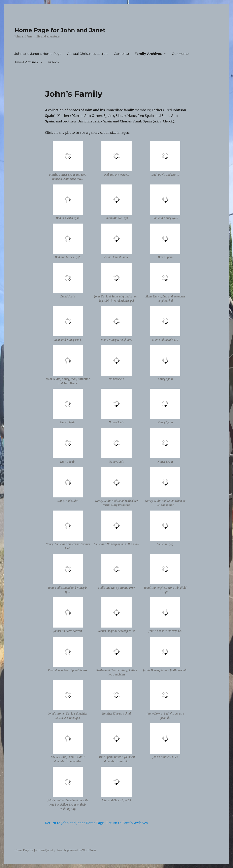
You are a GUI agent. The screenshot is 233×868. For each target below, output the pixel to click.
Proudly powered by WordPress (76, 850)
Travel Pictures (26, 62)
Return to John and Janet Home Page (74, 823)
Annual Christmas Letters (88, 54)
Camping (121, 54)
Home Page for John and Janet (60, 30)
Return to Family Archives (127, 823)
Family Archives (148, 54)
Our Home (180, 54)
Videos (53, 62)
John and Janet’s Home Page (38, 54)
